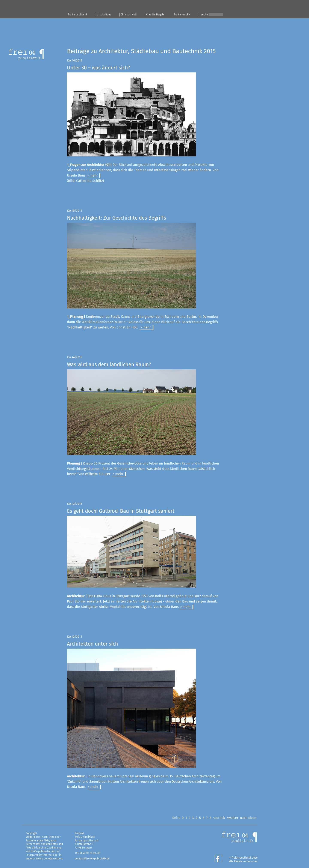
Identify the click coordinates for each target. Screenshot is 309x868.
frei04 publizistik (78, 15)
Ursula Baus (104, 15)
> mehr (92, 175)
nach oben (248, 818)
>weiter (232, 818)
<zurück (219, 818)
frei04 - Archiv (182, 15)
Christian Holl (129, 15)
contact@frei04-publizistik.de (92, 859)
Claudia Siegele (155, 15)
